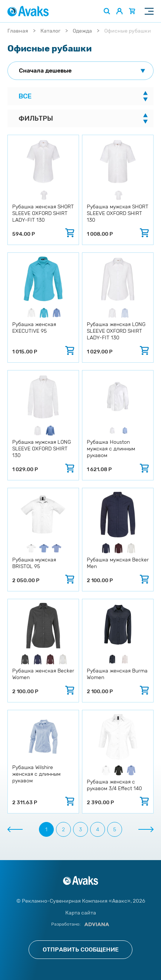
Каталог (50, 31)
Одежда (82, 31)
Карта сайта (81, 913)
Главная (18, 31)
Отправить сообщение (81, 949)
